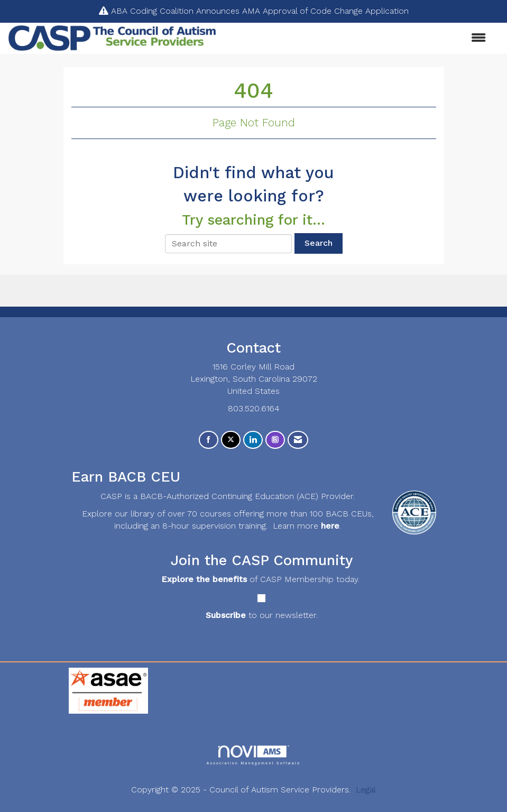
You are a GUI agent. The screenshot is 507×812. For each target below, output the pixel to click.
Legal (366, 790)
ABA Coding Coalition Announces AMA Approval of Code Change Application (260, 11)
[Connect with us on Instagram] (275, 440)
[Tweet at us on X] (231, 440)
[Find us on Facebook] (209, 440)
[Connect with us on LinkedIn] (253, 440)
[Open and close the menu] (356, 38)
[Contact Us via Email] (298, 440)
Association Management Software (253, 755)
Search (319, 243)
